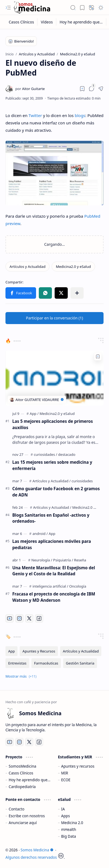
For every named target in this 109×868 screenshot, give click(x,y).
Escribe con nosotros (27, 816)
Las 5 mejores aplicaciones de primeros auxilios (53, 424)
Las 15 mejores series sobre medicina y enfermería (52, 465)
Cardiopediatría (22, 787)
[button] (8, 8)
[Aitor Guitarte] (30, 89)
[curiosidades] (46, 454)
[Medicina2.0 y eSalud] (73, 267)
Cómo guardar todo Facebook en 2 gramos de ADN (56, 492)
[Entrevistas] (17, 663)
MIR (65, 773)
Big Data (69, 836)
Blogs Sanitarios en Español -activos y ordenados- (51, 518)
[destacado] (67, 454)
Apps (66, 816)
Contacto (17, 809)
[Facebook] (39, 618)
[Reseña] (80, 560)
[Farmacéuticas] (46, 663)
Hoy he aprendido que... (30, 780)
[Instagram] (19, 618)
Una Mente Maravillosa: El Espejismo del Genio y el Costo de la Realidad (54, 571)
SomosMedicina (23, 766)
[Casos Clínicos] (21, 22)
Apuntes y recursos (78, 766)
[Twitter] (29, 618)
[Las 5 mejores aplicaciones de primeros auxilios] (54, 378)
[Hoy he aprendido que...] (81, 22)
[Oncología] (78, 586)
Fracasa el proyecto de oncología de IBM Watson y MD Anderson (54, 597)
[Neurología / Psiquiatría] (52, 560)
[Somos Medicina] (32, 8)
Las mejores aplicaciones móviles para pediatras (52, 544)
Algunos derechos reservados (31, 857)
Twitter (35, 115)
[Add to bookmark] (98, 357)
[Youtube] (10, 618)
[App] (34, 414)
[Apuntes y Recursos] (39, 651)
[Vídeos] (47, 22)
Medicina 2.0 (72, 823)
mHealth (69, 829)
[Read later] (82, 89)
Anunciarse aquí (23, 823)
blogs (80, 115)
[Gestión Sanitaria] (80, 663)
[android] (40, 534)
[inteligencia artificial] (50, 586)
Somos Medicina (37, 850)
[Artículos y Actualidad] (27, 267)
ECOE (66, 780)
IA (63, 809)
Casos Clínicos (21, 773)
